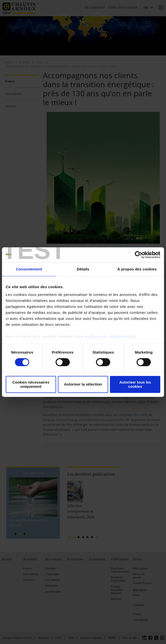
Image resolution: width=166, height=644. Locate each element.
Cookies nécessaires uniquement (31, 384)
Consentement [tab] (29, 269)
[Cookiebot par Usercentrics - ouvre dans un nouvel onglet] (138, 255)
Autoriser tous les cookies (135, 384)
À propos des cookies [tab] (137, 269)
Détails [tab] (83, 269)
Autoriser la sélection (83, 384)
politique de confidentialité (110, 336)
